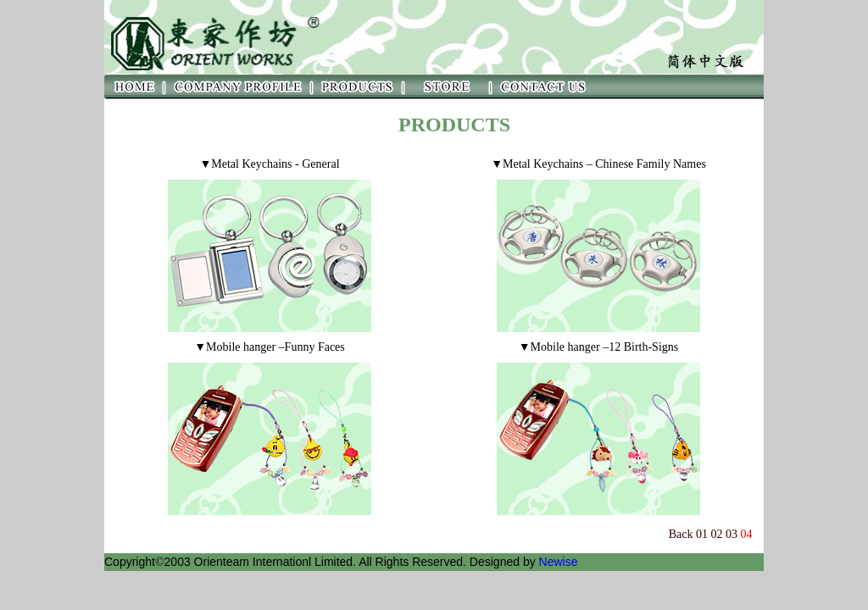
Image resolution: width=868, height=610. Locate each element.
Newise (559, 562)
